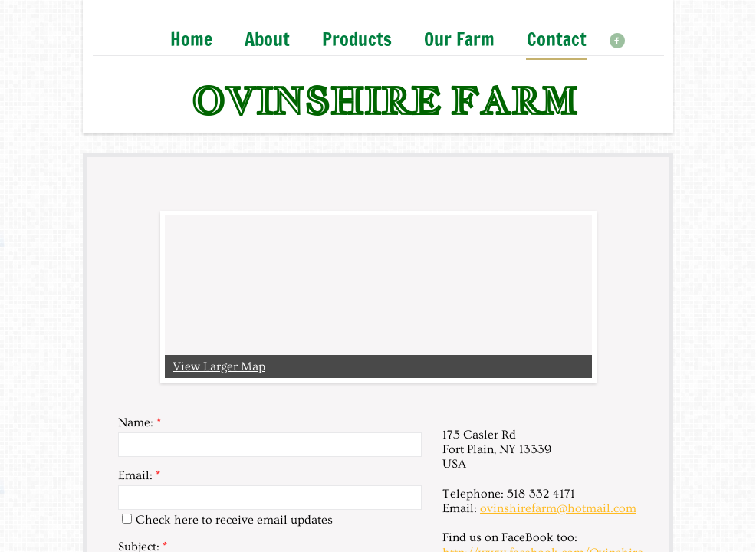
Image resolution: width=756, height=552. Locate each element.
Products (357, 40)
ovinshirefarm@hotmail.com (558, 508)
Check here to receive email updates (227, 520)
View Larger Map (219, 366)
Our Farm (459, 40)
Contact (557, 40)
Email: (139, 475)
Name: (140, 422)
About (267, 40)
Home (191, 40)
